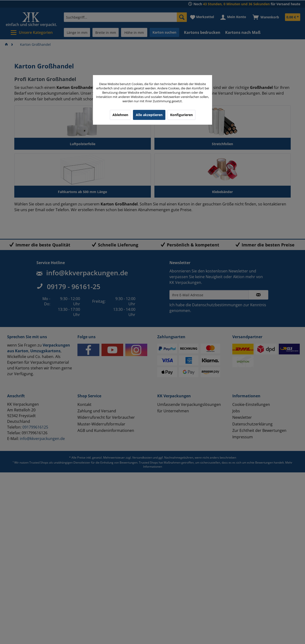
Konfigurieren (181, 115)
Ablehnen (120, 115)
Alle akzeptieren (149, 115)
